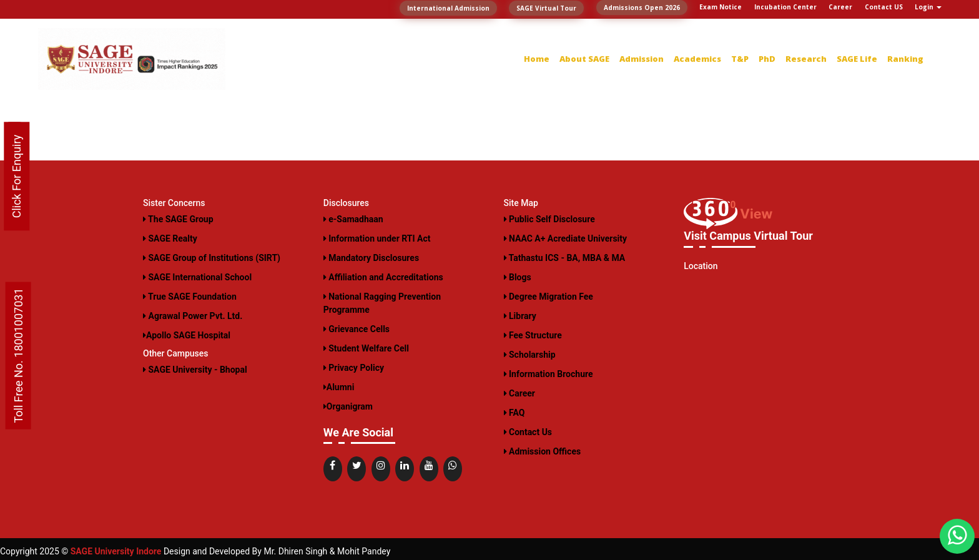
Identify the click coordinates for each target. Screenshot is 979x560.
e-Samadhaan (353, 219)
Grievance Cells (357, 329)
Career (519, 393)
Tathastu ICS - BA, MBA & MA (565, 258)
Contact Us (528, 432)
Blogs (518, 277)
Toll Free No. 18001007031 (18, 356)
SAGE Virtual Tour (546, 8)
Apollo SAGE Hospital (187, 335)
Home (537, 59)
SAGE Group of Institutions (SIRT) (212, 258)
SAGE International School (197, 277)
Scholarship (530, 355)
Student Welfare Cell (366, 348)
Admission (642, 59)
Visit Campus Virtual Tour (748, 236)
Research (806, 59)
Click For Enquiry (17, 177)
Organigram (348, 406)
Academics (697, 59)
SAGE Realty (170, 238)
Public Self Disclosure (549, 219)
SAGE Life (857, 59)
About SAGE (584, 59)
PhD (767, 59)
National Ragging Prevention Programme (382, 303)
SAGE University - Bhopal (195, 370)
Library (520, 316)
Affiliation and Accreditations (383, 277)
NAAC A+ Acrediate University (566, 238)
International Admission (448, 8)
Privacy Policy (354, 368)
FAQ (514, 413)
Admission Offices (543, 451)
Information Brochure (549, 374)
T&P (740, 59)
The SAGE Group (178, 219)
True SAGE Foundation (190, 297)
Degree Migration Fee (549, 297)
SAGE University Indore (116, 551)
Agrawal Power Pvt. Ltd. (193, 316)
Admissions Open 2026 (642, 7)
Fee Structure (533, 335)
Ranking (905, 59)
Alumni (339, 387)
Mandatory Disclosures (371, 258)
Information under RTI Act (377, 238)
